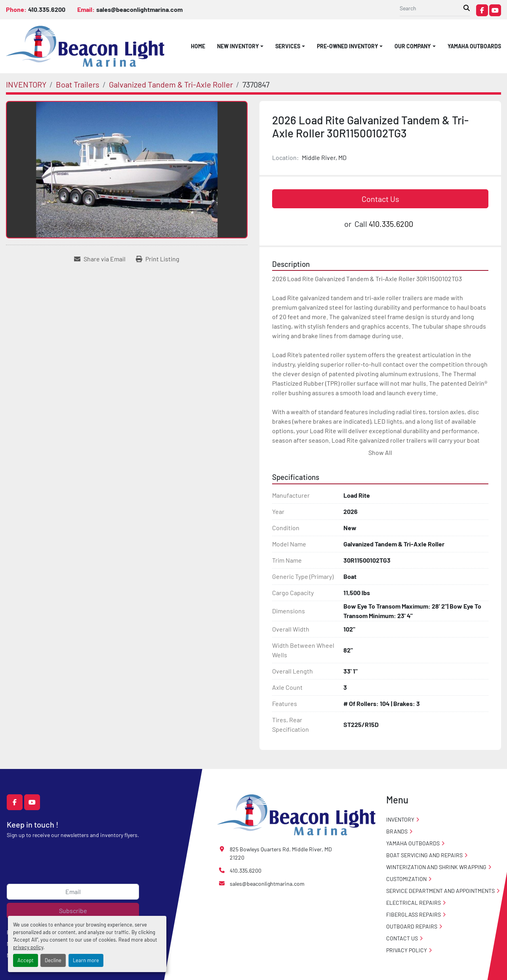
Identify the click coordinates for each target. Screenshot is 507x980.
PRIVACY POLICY (407, 950)
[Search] (432, 8)
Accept (26, 960)
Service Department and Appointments (440, 891)
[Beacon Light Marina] (296, 814)
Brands (397, 831)
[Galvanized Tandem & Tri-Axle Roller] (171, 84)
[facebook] (482, 10)
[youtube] (495, 10)
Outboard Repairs (412, 926)
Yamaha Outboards (474, 46)
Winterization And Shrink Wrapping (436, 867)
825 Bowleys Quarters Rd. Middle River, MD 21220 (281, 853)
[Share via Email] (100, 259)
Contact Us (380, 199)
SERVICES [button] (288, 46)
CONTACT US (402, 938)
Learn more (86, 960)
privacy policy (28, 947)
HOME (198, 46)
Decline (53, 960)
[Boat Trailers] (78, 84)
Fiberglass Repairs (414, 914)
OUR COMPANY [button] (413, 46)
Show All (380, 452)
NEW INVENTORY (238, 46)
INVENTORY (400, 819)
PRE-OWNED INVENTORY (348, 46)
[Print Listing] (158, 259)
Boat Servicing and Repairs (424, 855)
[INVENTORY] (26, 84)
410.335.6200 (47, 9)
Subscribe (73, 911)
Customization (406, 879)
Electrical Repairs (414, 903)
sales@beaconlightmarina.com (139, 9)
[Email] (73, 892)
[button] (240, 46)
